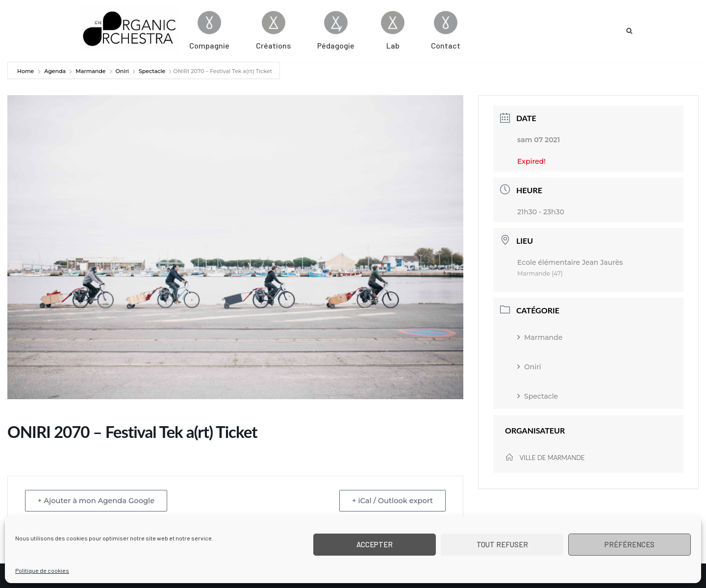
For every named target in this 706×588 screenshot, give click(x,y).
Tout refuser (502, 544)
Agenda (55, 71)
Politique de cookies (42, 570)
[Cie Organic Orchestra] (130, 28)
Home (26, 71)
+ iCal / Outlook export (390, 500)
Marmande (90, 71)
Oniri (122, 71)
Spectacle (152, 71)
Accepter (375, 544)
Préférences (630, 544)
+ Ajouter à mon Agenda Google (99, 500)
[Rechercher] (629, 31)
